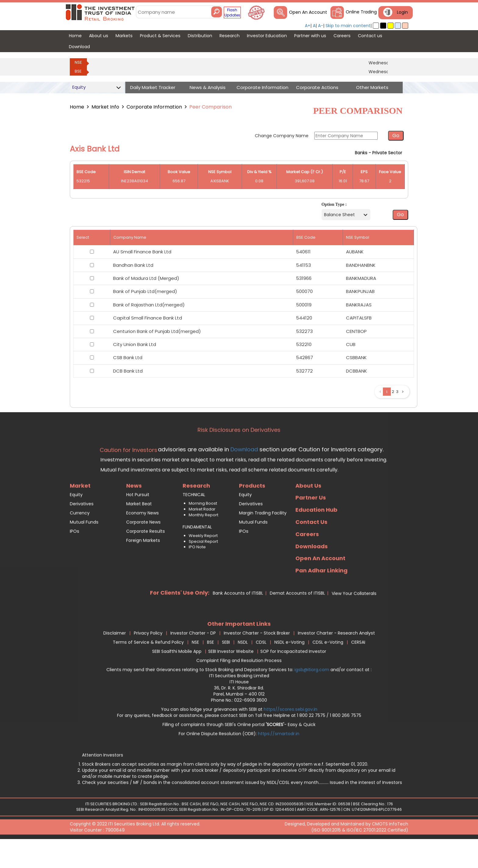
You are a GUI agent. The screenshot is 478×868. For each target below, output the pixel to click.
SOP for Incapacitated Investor (293, 677)
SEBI (226, 667)
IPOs (75, 556)
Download (243, 475)
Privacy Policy (148, 658)
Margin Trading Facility (263, 538)
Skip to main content (348, 26)
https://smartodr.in (279, 759)
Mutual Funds (84, 547)
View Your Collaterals (354, 619)
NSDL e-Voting (289, 667)
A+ (308, 26)
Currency (80, 538)
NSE (78, 62)
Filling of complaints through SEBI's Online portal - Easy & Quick (239, 750)
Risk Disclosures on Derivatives (239, 455)
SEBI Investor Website (231, 677)
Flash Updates (232, 13)
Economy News (143, 538)
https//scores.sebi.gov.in (291, 734)
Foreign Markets (143, 566)
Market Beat (139, 529)
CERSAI (358, 667)
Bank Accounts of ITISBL (238, 618)
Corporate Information (154, 107)
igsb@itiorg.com (312, 695)
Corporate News (143, 547)
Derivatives (82, 529)
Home (77, 107)
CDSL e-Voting (328, 667)
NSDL (243, 667)
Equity (76, 520)
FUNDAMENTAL (197, 552)
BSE (78, 71)
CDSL (261, 667)
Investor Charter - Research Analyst (336, 658)
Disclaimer (115, 658)
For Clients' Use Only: (180, 618)
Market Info (105, 107)
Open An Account (308, 12)
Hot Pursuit (138, 520)
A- (321, 26)
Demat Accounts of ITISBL (297, 618)
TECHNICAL (194, 520)
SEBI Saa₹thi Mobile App (177, 677)
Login (402, 12)
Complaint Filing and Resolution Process (239, 686)
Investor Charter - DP (193, 658)
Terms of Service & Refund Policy (148, 667)
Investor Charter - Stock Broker (257, 658)
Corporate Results (146, 556)
